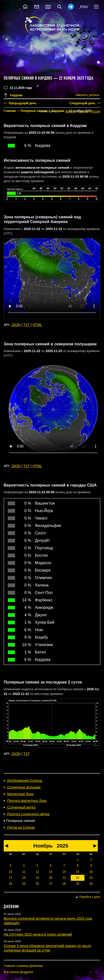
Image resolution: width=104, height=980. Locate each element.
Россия (95, 111)
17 (10, 878)
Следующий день (82, 103)
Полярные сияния (34, 111)
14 (64, 872)
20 (51, 878)
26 (37, 884)
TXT (26, 325)
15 (78, 872)
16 (91, 872)
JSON (16, 325)
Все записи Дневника (18, 972)
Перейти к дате (90, 897)
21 (64, 878)
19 (37, 878)
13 (51, 872)
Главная (10, 111)
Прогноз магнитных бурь (26, 801)
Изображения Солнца (24, 781)
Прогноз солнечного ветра (28, 814)
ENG (84, 7)
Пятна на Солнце (21, 827)
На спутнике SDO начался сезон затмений (38, 934)
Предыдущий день (23, 103)
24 (10, 884)
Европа (71, 111)
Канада (83, 111)
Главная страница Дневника (23, 966)
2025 (63, 846)
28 (64, 884)
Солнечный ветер (21, 807)
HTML (37, 325)
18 (24, 878)
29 (78, 884)
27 (51, 884)
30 (91, 884)
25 (24, 884)
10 (10, 872)
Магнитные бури (20, 794)
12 (37, 872)
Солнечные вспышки (23, 787)
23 (91, 878)
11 (24, 872)
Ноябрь (43, 846)
